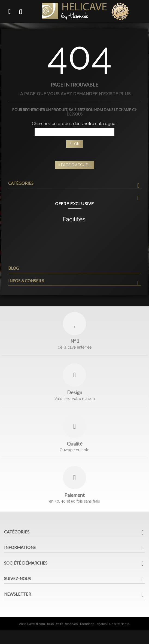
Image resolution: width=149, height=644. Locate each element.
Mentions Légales (93, 624)
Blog (14, 268)
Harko (125, 624)
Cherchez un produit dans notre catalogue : (74, 124)
